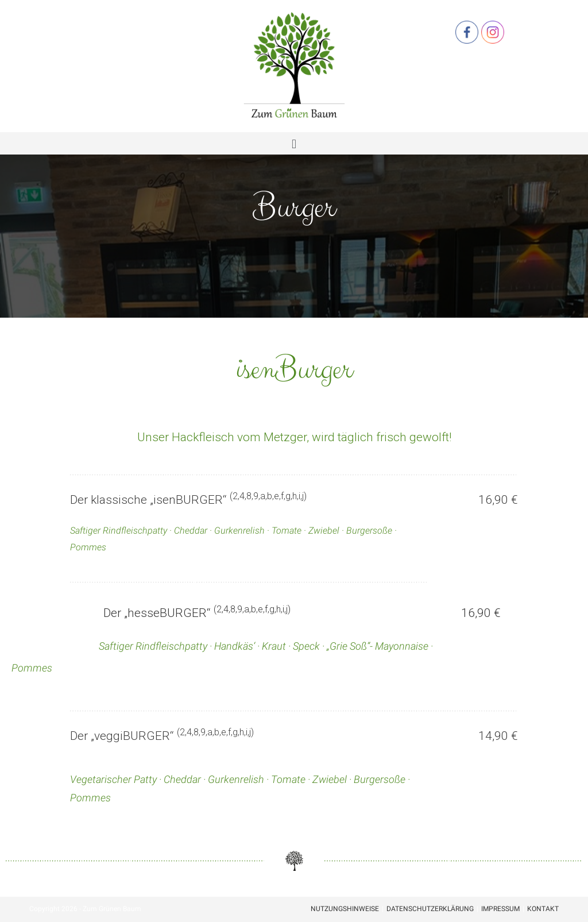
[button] (294, 143)
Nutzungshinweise (345, 909)
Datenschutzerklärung (430, 909)
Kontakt (543, 909)
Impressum (500, 909)
